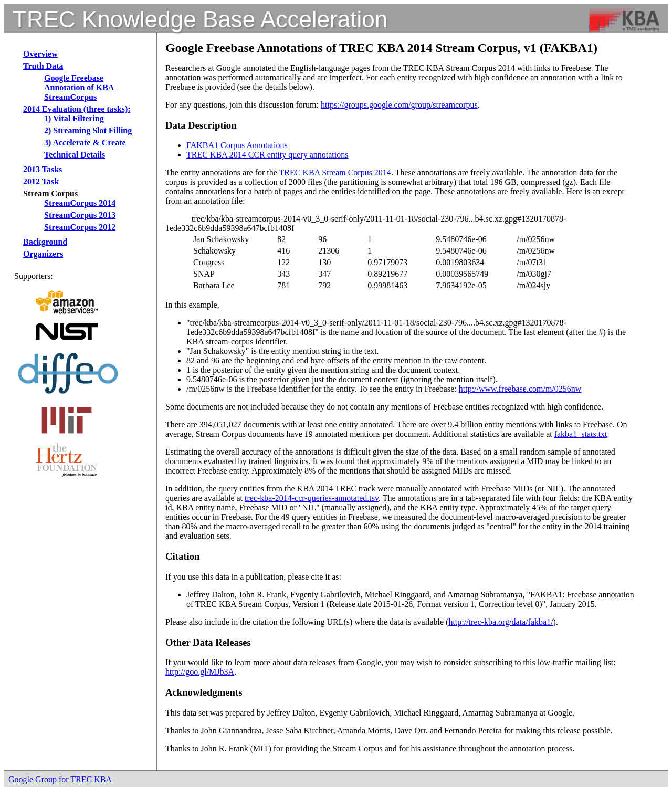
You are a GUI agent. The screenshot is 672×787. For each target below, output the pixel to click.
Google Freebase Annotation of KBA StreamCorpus (79, 87)
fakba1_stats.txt (581, 434)
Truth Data (43, 66)
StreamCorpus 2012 (80, 227)
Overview (40, 54)
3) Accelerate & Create (85, 143)
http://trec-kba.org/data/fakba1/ (501, 622)
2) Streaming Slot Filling (88, 130)
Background (45, 242)
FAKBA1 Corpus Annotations (237, 145)
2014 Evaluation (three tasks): (77, 109)
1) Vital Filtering (74, 118)
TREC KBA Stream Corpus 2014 (335, 172)
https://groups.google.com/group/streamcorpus (399, 105)
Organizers (43, 254)
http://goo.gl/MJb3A (200, 672)
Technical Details (75, 155)
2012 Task (41, 181)
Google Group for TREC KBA (60, 779)
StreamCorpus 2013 (80, 215)
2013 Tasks (43, 169)
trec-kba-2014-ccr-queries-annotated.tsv (312, 498)
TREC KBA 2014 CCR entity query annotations (267, 155)
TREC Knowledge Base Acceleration (200, 19)
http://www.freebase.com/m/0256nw (520, 389)
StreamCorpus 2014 (80, 203)
